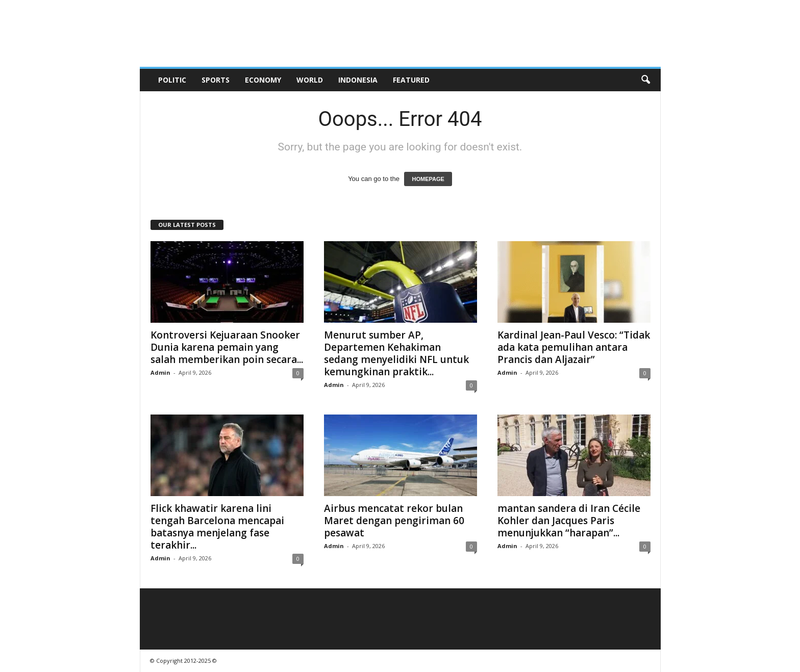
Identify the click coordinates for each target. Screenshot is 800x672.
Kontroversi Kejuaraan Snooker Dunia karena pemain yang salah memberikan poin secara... (227, 347)
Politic (172, 80)
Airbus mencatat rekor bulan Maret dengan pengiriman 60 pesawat (394, 521)
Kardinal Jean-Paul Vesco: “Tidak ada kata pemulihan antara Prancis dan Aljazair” (574, 347)
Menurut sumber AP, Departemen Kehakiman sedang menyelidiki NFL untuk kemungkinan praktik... (396, 353)
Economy (263, 80)
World (310, 80)
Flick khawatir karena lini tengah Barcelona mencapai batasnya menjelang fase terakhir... (217, 527)
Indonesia (358, 80)
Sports (216, 80)
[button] (645, 80)
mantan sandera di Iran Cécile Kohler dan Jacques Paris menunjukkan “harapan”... (569, 521)
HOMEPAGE (428, 179)
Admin (160, 372)
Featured (411, 80)
